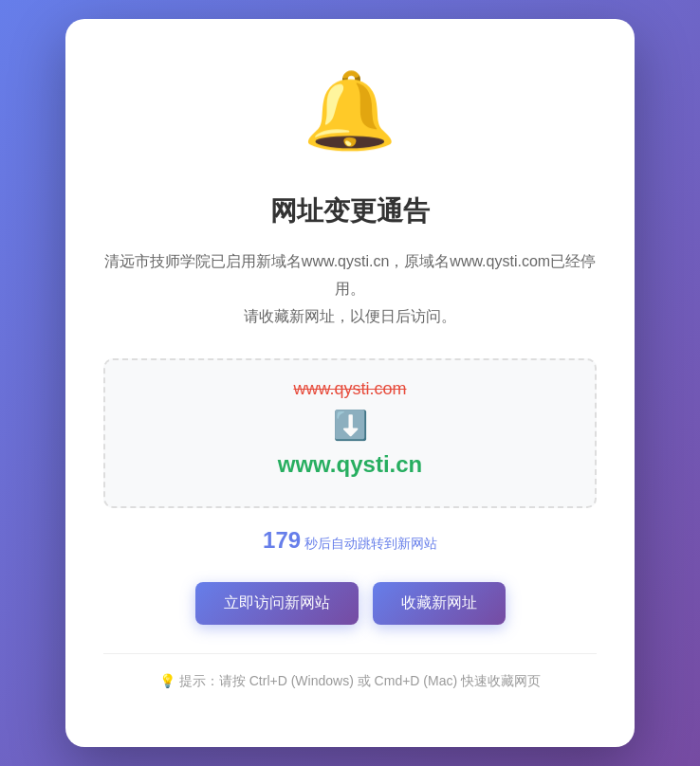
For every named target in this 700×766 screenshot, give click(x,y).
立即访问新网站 (277, 602)
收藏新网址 (439, 602)
